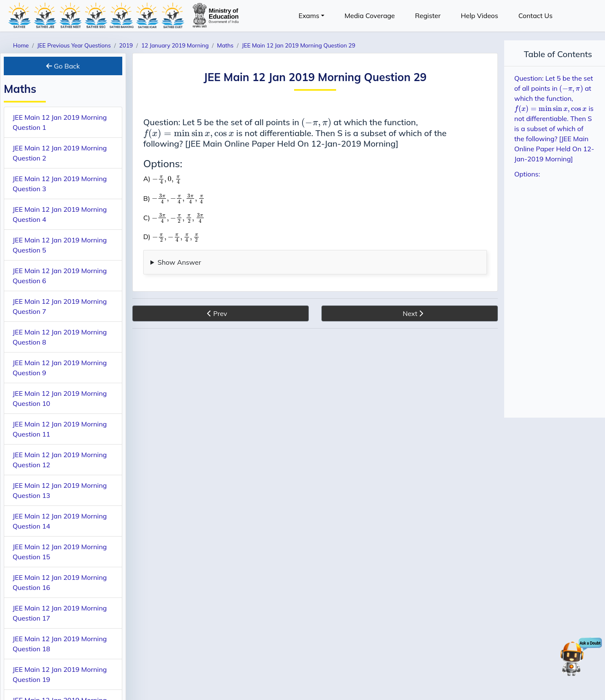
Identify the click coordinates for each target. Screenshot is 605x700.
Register (428, 16)
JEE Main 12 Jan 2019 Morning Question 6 (60, 276)
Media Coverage (370, 16)
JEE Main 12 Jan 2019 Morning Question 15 (60, 552)
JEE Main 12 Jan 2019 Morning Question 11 (60, 429)
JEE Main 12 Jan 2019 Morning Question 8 (60, 337)
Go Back (63, 66)
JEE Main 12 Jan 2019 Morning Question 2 (60, 153)
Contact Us (535, 16)
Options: (527, 174)
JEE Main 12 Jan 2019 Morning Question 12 (60, 460)
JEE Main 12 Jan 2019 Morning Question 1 (60, 122)
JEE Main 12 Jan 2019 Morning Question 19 (60, 674)
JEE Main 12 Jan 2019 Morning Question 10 (60, 398)
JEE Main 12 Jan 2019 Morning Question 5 (60, 245)
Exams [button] (309, 16)
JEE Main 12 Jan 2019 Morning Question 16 (60, 582)
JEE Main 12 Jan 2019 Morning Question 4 (60, 214)
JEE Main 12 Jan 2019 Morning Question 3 (60, 184)
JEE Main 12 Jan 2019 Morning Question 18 (60, 644)
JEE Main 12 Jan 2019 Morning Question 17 (60, 613)
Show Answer (179, 262)
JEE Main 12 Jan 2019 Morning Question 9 (60, 368)
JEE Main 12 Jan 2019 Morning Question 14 (60, 521)
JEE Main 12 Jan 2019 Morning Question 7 (60, 306)
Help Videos (480, 16)
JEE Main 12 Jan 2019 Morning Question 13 (60, 490)
